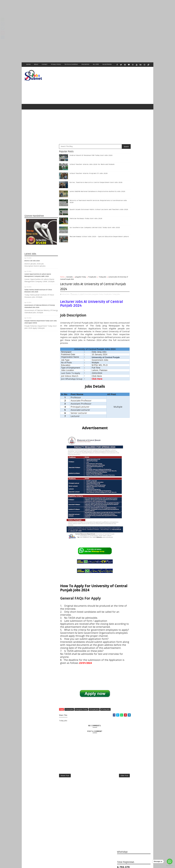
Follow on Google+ (134, 333)
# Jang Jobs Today (81, 747)
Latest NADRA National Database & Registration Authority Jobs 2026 (138, 395)
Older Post (110, 813)
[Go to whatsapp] (170, 861)
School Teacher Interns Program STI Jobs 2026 (89, 175)
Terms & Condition (71, 64)
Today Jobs (103, 278)
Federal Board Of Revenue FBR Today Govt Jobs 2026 (91, 157)
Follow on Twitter (134, 329)
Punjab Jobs (92, 278)
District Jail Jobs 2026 (32, 262)
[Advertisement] (67, 16)
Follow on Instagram (134, 338)
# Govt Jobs (69, 747)
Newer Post (65, 813)
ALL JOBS (96, 64)
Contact (45, 64)
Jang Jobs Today (81, 278)
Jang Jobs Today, (98, 295)
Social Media (107, 64)
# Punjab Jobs (94, 747)
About (36, 64)
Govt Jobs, (89, 295)
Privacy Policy (56, 64)
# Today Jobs (105, 747)
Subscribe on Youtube (134, 343)
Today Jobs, (64, 298)
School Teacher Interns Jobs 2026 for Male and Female (92, 166)
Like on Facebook (134, 324)
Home (28, 64)
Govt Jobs (70, 278)
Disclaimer (85, 64)
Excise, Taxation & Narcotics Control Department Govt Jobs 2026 (139, 386)
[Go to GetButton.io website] (170, 866)
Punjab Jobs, (108, 295)
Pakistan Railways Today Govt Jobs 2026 (86, 220)
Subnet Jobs (42, 826)
